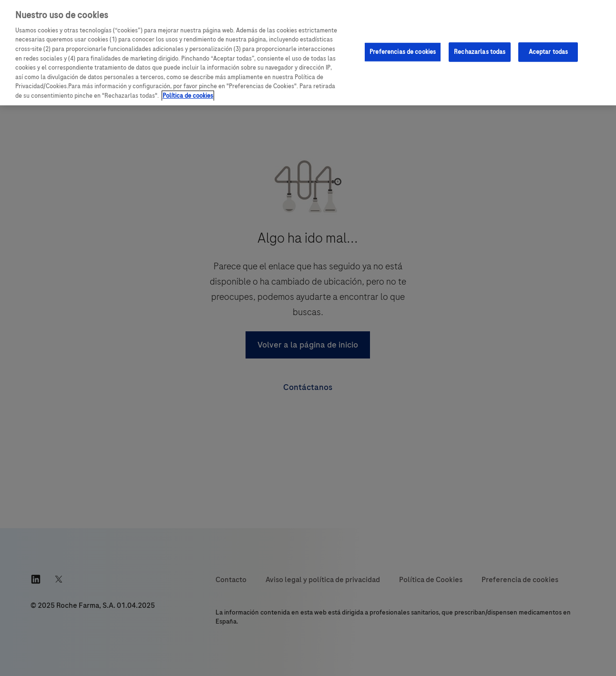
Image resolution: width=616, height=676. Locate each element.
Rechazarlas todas (480, 51)
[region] (308, 53)
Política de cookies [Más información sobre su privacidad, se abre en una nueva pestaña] (188, 96)
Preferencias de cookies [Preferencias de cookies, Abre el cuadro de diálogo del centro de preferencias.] (403, 51)
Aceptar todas (549, 51)
